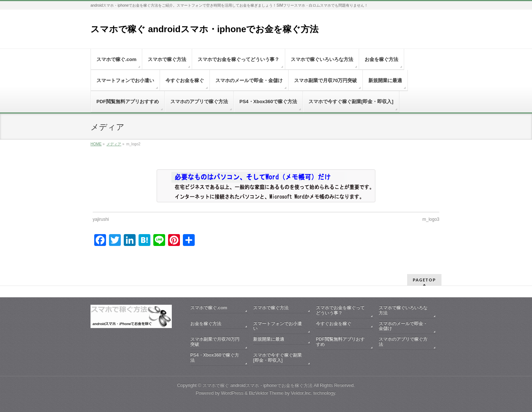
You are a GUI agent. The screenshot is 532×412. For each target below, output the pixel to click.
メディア (114, 144)
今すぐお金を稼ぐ (334, 324)
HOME (96, 144)
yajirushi (101, 219)
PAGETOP (424, 280)
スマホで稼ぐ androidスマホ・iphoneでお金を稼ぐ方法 (204, 29)
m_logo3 (431, 219)
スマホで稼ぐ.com (209, 308)
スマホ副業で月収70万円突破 (215, 342)
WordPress (232, 393)
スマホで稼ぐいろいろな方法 (403, 310)
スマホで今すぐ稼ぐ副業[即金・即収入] (277, 358)
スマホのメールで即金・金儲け (403, 326)
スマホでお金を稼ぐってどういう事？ (340, 310)
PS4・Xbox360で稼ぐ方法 (215, 358)
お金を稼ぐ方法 (206, 324)
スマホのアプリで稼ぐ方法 (403, 342)
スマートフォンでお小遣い (277, 326)
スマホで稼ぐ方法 (271, 308)
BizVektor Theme (266, 393)
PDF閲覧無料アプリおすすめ (340, 342)
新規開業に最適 (269, 339)
